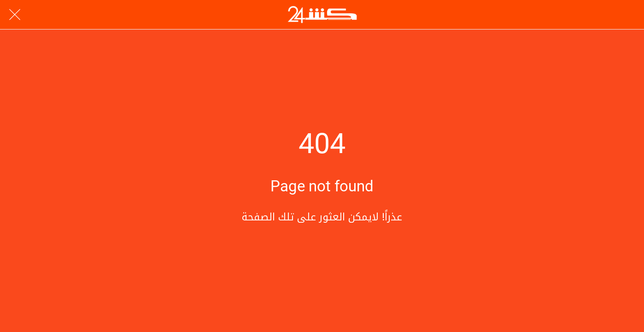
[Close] (15, 15)
